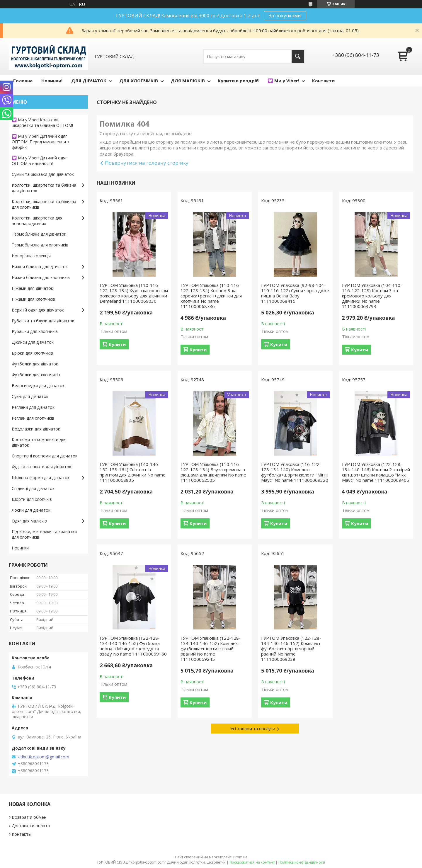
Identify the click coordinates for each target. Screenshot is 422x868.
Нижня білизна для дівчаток (40, 267)
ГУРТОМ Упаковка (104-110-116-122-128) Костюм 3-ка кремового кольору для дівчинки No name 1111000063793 (372, 296)
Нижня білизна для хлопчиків (41, 277)
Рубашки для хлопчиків (35, 331)
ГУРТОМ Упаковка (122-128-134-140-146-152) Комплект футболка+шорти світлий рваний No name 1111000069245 (211, 649)
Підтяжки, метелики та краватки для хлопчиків (44, 534)
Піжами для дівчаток (32, 288)
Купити (117, 344)
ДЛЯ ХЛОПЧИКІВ (139, 81)
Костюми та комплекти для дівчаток (39, 442)
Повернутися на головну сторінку (147, 163)
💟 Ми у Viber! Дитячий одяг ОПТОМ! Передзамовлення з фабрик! (40, 142)
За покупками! (285, 16)
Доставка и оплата (31, 826)
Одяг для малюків (29, 521)
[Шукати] (298, 56)
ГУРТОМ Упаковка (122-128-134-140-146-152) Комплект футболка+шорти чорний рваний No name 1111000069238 (291, 649)
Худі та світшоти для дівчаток (41, 467)
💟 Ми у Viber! (283, 81)
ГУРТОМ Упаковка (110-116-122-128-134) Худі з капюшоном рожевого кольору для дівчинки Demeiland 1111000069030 (134, 293)
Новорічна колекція (31, 256)
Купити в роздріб (238, 81)
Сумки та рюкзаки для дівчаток (43, 174)
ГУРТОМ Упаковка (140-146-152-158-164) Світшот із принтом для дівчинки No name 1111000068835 (133, 472)
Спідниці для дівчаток (33, 488)
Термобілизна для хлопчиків (40, 245)
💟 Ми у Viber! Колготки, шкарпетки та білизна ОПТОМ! (42, 122)
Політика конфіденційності (302, 862)
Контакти (323, 81)
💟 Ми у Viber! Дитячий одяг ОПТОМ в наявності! (39, 161)
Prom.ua (240, 857)
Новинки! (52, 81)
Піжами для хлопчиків (33, 299)
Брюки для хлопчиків (32, 353)
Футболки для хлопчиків (36, 375)
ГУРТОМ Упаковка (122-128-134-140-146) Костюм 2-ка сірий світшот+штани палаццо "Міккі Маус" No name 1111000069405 (376, 472)
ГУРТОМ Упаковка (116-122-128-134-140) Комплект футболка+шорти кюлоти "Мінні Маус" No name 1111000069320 (295, 472)
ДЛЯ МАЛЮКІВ (188, 81)
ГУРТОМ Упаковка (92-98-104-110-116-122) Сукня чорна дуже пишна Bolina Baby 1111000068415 (295, 293)
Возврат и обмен (29, 817)
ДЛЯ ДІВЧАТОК (89, 81)
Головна (23, 81)
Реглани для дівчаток (33, 407)
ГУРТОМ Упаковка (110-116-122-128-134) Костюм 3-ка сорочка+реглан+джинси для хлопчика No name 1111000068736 (211, 296)
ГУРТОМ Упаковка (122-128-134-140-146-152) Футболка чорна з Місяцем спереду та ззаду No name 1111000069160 (133, 646)
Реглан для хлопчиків (33, 418)
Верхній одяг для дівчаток (38, 310)
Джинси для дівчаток (33, 342)
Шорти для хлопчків (32, 499)
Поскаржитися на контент (252, 862)
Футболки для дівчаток (35, 364)
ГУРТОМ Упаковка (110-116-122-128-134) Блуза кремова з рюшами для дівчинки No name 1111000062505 (213, 472)
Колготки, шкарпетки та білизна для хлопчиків (44, 204)
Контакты (22, 834)
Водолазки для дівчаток (36, 429)
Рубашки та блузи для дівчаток (43, 321)
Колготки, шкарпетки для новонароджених (37, 221)
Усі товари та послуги (253, 729)
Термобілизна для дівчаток (39, 234)
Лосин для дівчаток (31, 510)
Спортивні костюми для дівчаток (45, 456)
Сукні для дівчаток (30, 396)
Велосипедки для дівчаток (38, 386)
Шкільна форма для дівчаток (41, 478)
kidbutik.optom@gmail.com (43, 757)
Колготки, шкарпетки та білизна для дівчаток (44, 188)
